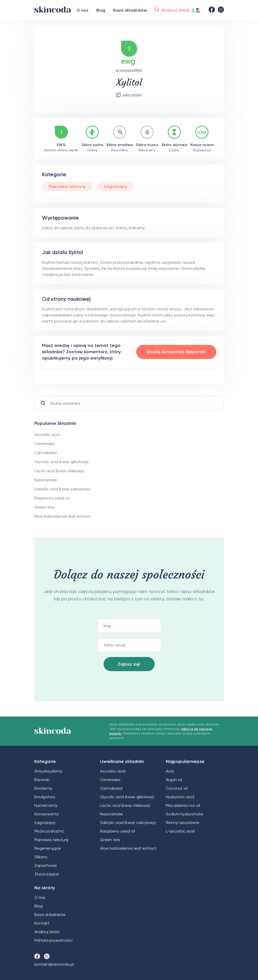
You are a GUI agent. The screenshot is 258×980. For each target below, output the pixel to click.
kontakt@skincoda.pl (54, 964)
